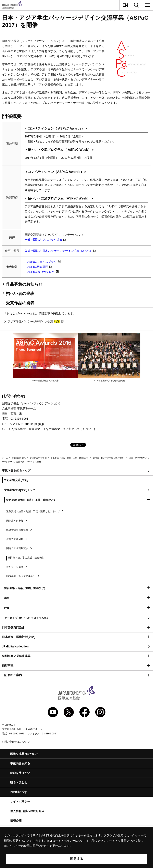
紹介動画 (40, 267)
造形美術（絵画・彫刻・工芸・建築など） (70, 458)
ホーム (5, 458)
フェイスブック (44, 262)
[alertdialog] (76, 847)
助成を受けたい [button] (20, 773)
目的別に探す (19, 792)
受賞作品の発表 (20, 303)
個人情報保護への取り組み (27, 811)
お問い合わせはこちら (14, 742)
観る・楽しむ (19, 782)
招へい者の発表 (20, 294)
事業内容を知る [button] (20, 763)
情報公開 (16, 821)
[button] (76, 480)
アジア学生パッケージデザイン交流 (36, 322)
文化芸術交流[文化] (38, 458)
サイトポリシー (20, 802)
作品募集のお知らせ (24, 284)
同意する (77, 859)
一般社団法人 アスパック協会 (45, 240)
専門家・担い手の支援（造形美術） (109, 458)
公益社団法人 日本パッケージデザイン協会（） (60, 251)
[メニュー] (148, 5)
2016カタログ (43, 272)
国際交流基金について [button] (24, 754)
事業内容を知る (19, 458)
